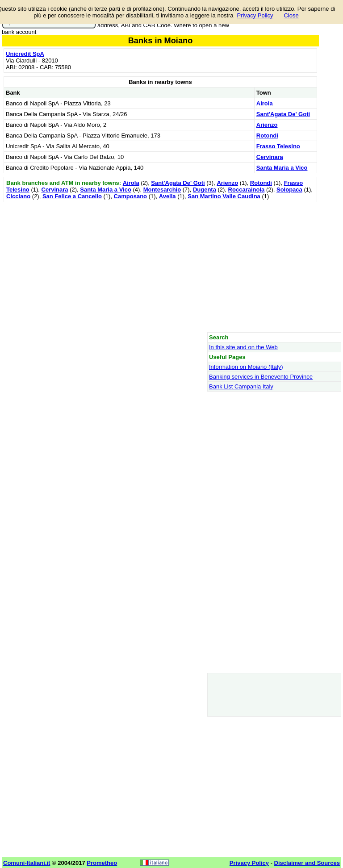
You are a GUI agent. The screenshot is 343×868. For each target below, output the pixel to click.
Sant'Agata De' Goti (283, 114)
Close (291, 15)
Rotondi (267, 136)
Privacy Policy (255, 15)
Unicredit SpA (25, 54)
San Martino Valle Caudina (224, 196)
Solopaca (289, 190)
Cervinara (270, 157)
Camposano (130, 196)
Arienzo (267, 125)
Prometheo (102, 863)
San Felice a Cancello (72, 196)
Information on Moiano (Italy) (246, 367)
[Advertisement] (160, 267)
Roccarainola (247, 190)
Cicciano (18, 196)
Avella (167, 196)
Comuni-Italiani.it (27, 863)
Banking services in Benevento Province (261, 377)
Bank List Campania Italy (241, 386)
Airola (265, 103)
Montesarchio (162, 190)
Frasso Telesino (278, 146)
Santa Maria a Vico (282, 168)
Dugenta (205, 190)
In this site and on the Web (243, 347)
